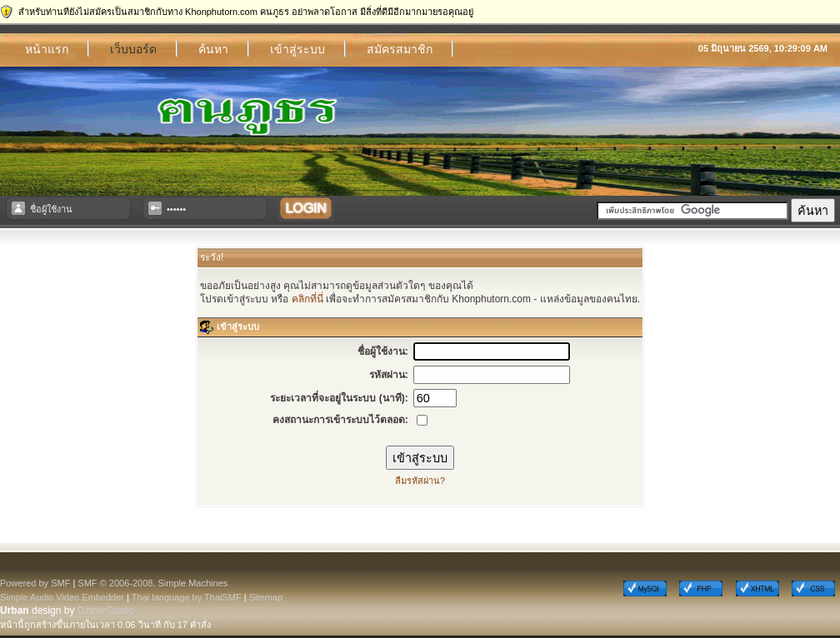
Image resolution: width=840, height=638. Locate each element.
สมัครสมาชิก (400, 49)
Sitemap (266, 597)
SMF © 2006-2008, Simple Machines (152, 583)
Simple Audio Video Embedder (62, 597)
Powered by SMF (35, 583)
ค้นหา (213, 49)
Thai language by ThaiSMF (187, 597)
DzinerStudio (106, 611)
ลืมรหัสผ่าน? (420, 481)
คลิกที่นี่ (307, 299)
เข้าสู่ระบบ (297, 49)
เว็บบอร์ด (133, 49)
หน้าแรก (47, 49)
